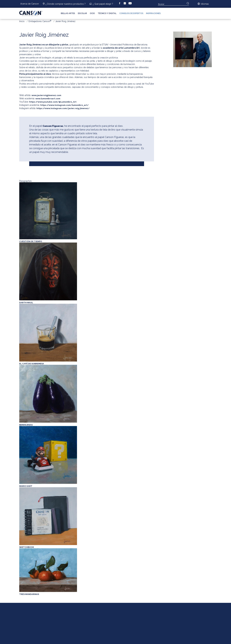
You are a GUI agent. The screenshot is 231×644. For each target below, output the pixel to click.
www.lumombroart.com (48, 99)
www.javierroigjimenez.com (46, 95)
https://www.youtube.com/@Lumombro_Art (53, 102)
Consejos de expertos (131, 13)
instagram (127, 3)
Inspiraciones (153, 13)
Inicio (22, 21)
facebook (122, 3)
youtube (130, 3)
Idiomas (205, 4)
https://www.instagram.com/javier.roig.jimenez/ (63, 108)
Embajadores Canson (40, 21)
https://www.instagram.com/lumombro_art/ (65, 105)
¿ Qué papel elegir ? (103, 4)
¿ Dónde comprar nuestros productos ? (66, 4)
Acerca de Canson (30, 4)
